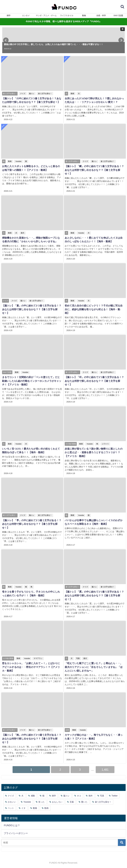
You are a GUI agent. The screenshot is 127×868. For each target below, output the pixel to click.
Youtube (18, 161)
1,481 (105, 769)
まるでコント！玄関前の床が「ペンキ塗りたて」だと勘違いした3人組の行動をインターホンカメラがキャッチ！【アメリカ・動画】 (32, 380)
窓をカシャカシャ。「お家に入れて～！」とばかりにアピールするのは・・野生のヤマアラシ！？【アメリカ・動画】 (32, 666)
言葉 (72, 801)
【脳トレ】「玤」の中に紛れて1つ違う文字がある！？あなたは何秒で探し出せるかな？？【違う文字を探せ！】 (94, 380)
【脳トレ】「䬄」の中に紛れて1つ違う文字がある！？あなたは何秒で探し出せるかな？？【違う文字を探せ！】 (94, 170)
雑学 (9, 15)
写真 (78, 658)
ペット (11, 807)
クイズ (23, 94)
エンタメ (26, 15)
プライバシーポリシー (16, 832)
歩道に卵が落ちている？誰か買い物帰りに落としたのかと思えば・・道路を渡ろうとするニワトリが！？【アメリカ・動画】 (95, 452)
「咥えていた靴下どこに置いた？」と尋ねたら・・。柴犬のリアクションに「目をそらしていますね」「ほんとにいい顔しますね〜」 (95, 666)
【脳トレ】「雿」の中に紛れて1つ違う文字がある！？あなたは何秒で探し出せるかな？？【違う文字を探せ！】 (94, 595)
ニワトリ (105, 443)
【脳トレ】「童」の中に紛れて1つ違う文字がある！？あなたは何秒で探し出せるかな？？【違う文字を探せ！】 (32, 309)
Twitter (115, 795)
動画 (72, 94)
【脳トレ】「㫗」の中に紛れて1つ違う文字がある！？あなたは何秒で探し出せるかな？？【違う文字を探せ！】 (32, 523)
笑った (41, 801)
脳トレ (32, 94)
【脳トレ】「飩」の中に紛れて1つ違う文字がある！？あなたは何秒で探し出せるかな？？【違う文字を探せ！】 (32, 738)
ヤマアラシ (38, 658)
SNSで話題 (118, 15)
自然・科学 (101, 15)
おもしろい (57, 801)
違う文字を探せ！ (45, 94)
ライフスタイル (67, 15)
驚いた (84, 801)
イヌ (23, 807)
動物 (84, 15)
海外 (91, 795)
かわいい (12, 801)
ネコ (79, 795)
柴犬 (23, 233)
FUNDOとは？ (12, 825)
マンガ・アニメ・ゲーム (46, 15)
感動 (33, 795)
